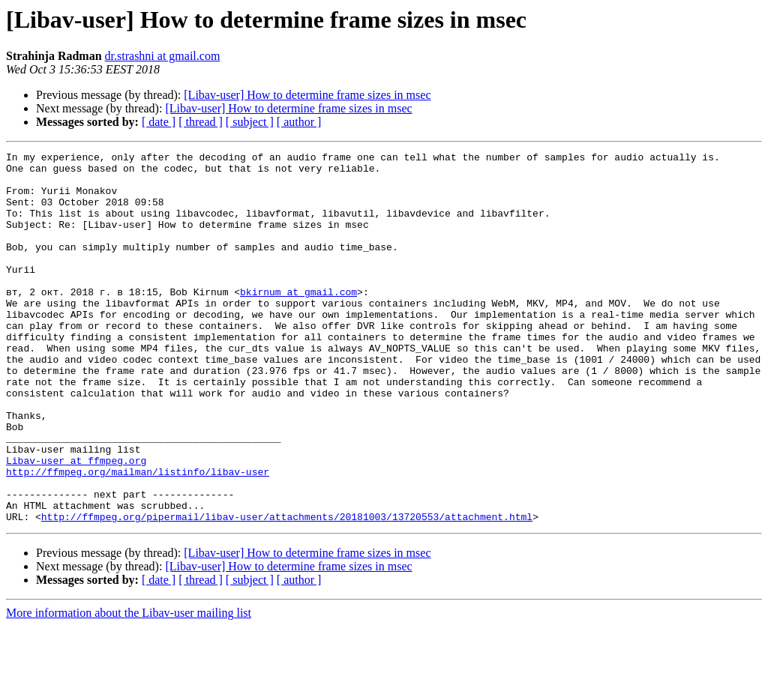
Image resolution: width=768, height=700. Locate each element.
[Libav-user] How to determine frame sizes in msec (307, 95)
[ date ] (159, 122)
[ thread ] (201, 122)
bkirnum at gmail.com (298, 321)
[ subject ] (250, 122)
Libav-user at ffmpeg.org (76, 523)
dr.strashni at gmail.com (163, 56)
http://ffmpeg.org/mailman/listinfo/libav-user (138, 537)
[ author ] (299, 122)
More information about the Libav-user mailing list (129, 687)
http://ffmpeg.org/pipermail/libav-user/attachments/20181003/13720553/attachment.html (287, 591)
